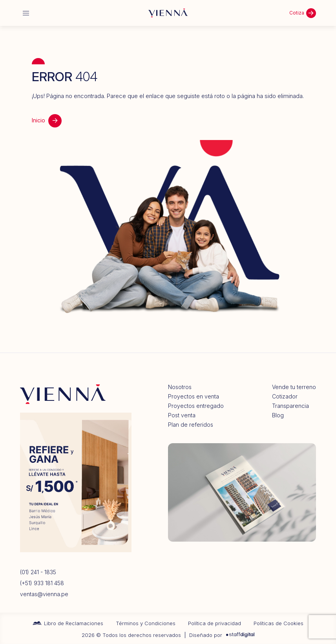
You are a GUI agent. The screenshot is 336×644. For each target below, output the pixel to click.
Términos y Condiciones (146, 623)
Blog (278, 415)
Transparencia (290, 406)
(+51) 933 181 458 (42, 583)
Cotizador (285, 397)
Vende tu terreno (294, 387)
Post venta (182, 415)
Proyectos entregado (196, 406)
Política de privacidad (215, 623)
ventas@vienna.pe (44, 594)
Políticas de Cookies (278, 623)
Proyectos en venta (194, 397)
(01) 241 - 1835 (38, 572)
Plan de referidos (191, 425)
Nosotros (180, 387)
